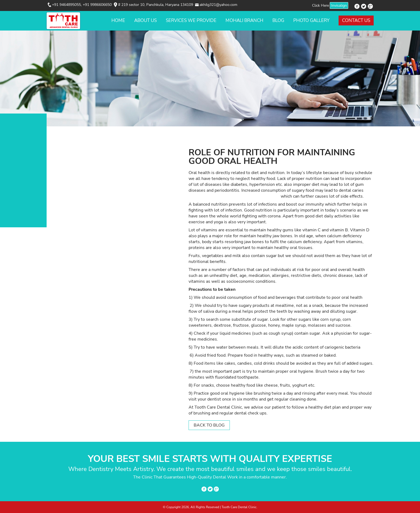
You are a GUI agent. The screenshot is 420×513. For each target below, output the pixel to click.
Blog (278, 20)
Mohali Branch (244, 20)
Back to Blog (209, 425)
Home (118, 20)
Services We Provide (191, 20)
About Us (145, 20)
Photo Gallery (311, 20)
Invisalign (339, 5)
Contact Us (356, 20)
